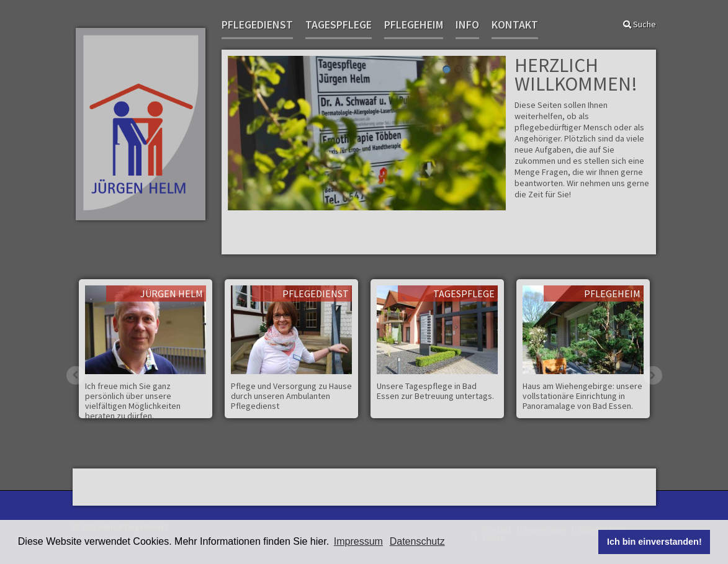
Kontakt (515, 25)
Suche (640, 24)
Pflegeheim (414, 25)
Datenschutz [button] (417, 541)
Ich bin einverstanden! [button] (654, 542)
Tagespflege (339, 25)
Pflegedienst (257, 25)
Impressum (358, 541)
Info (467, 25)
